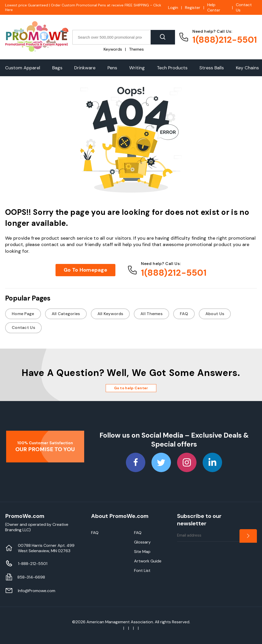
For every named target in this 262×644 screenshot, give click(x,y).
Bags (57, 68)
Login (173, 8)
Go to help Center (131, 388)
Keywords (113, 49)
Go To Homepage (85, 270)
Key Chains (247, 68)
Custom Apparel (23, 68)
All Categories (66, 314)
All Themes (151, 314)
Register (193, 8)
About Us (215, 314)
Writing (137, 68)
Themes (136, 49)
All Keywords (110, 314)
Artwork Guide (148, 561)
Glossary (142, 542)
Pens (112, 68)
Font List (142, 570)
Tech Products (172, 68)
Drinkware (85, 68)
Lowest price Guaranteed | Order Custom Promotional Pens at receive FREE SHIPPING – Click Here (83, 7)
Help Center (214, 7)
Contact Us (244, 7)
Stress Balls (212, 68)
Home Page (23, 314)
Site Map (142, 552)
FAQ (184, 314)
